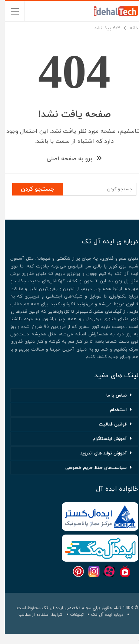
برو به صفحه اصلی (69, 159)
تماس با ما (112, 395)
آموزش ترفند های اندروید (99, 453)
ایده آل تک (48, 608)
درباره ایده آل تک (102, 615)
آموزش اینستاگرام (105, 439)
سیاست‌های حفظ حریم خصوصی (91, 468)
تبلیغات (72, 615)
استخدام (114, 410)
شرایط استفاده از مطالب (36, 615)
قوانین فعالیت (108, 424)
